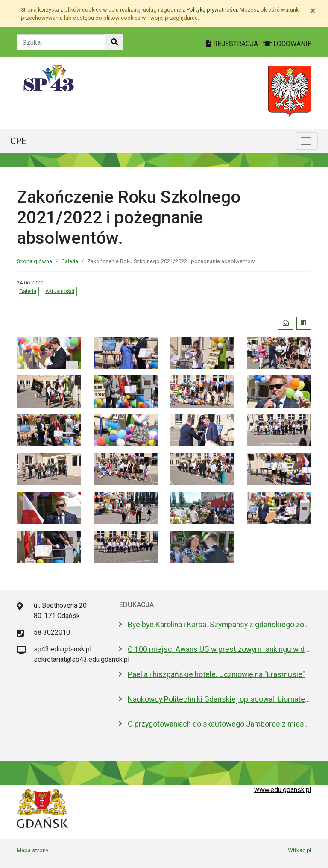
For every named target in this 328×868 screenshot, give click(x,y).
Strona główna (34, 261)
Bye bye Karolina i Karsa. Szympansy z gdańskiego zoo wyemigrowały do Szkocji (220, 625)
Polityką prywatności (212, 10)
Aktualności (60, 291)
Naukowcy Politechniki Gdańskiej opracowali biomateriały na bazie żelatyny (220, 699)
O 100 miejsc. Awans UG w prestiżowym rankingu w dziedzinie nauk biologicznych (220, 649)
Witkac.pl (300, 850)
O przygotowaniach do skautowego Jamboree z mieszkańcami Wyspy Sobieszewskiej (220, 724)
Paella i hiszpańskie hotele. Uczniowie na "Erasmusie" (216, 674)
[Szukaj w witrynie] (114, 42)
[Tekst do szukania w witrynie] (61, 42)
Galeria (70, 261)
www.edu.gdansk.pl (283, 790)
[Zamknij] (313, 11)
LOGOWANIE (287, 44)
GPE (18, 141)
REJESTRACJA (233, 44)
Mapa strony (32, 850)
